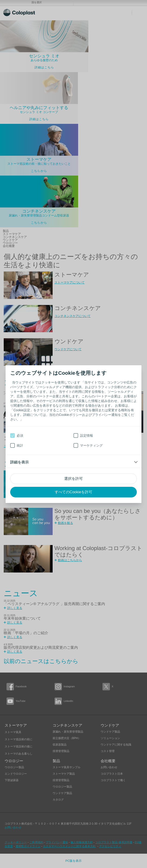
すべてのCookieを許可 (73, 492)
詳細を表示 (19, 462)
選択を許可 (73, 479)
